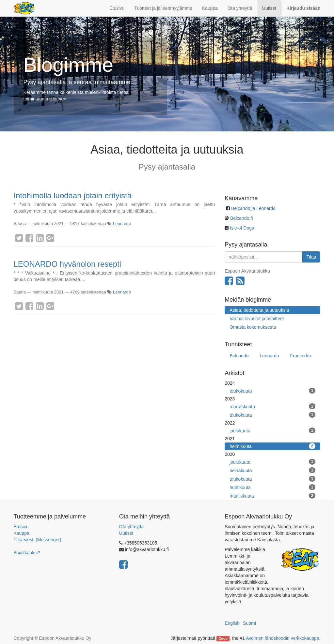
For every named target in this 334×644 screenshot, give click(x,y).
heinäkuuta (272, 470)
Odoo (223, 638)
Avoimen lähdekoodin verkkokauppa (283, 638)
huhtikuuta (272, 487)
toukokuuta (272, 391)
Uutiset (126, 533)
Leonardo (122, 224)
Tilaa (311, 257)
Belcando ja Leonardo (253, 208)
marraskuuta (272, 406)
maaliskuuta (272, 496)
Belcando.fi (241, 218)
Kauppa (22, 533)
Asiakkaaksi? (27, 553)
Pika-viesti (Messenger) (38, 540)
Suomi (249, 623)
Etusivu (21, 527)
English (232, 623)
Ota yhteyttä (131, 527)
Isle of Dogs (242, 228)
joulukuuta (272, 430)
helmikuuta (272, 446)
